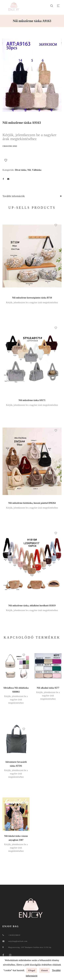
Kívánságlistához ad (6, 160)
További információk (14, 196)
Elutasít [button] (45, 970)
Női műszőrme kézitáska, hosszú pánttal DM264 (32, 503)
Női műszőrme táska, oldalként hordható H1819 (32, 606)
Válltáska (37, 170)
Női (29, 170)
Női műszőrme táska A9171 (32, 400)
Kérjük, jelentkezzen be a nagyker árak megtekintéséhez (29, 137)
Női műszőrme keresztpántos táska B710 (32, 298)
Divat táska (21, 170)
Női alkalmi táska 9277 (48, 688)
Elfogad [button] (32, 970)
